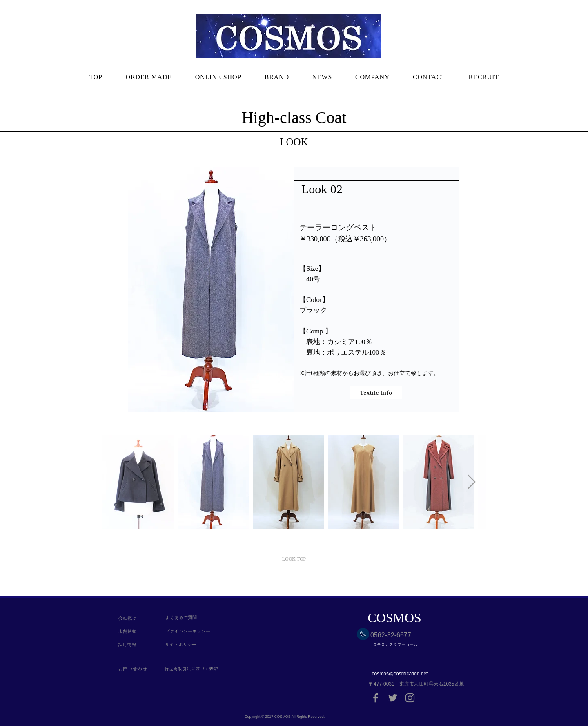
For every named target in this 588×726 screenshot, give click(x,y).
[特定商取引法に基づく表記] (211, 669)
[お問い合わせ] (141, 669)
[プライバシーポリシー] (190, 632)
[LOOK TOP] (294, 559)
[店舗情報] (135, 632)
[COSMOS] (394, 618)
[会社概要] (134, 618)
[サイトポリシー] (189, 645)
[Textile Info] (376, 393)
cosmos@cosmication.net (400, 674)
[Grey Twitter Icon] (393, 698)
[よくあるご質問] (190, 618)
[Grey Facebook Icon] (376, 698)
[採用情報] (134, 645)
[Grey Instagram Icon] (410, 698)
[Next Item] (471, 482)
